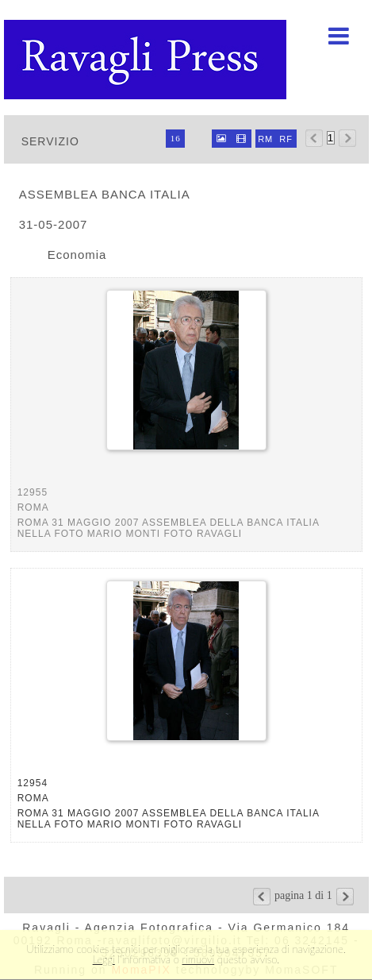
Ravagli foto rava (147, 60)
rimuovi (199, 959)
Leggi (104, 959)
